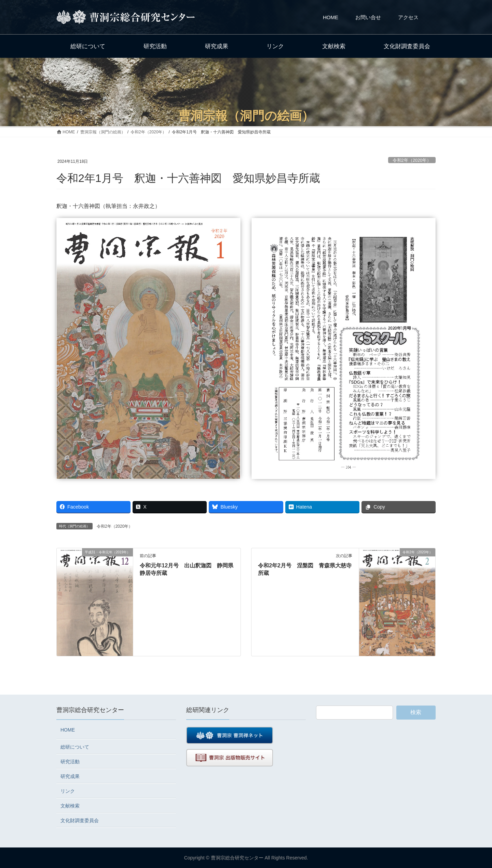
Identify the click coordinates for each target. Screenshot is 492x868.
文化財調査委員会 (80, 820)
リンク (68, 791)
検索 (416, 712)
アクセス (408, 17)
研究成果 (70, 776)
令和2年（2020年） (412, 160)
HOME (331, 17)
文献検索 (70, 806)
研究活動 (70, 762)
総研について (75, 747)
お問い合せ (368, 17)
